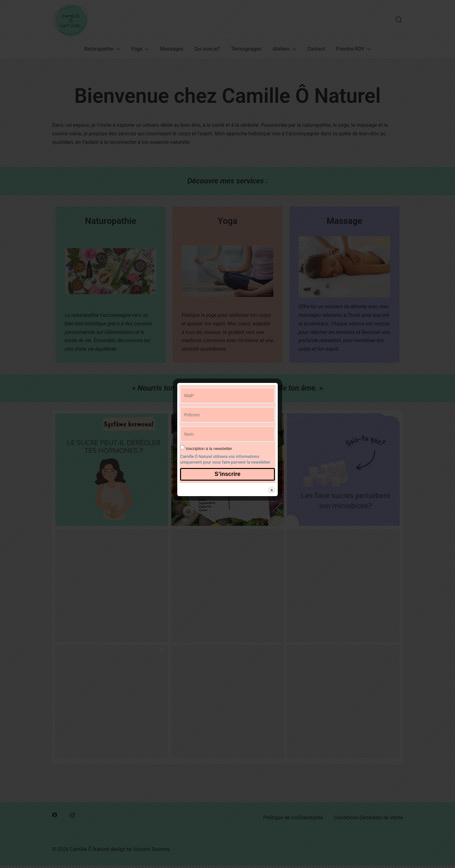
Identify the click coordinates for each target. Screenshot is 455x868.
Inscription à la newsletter (209, 449)
